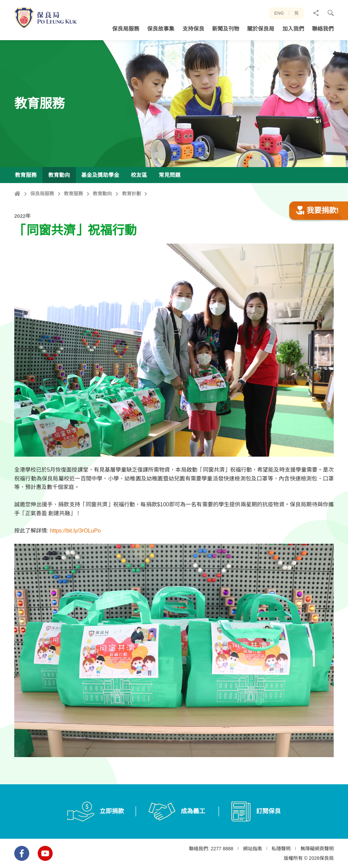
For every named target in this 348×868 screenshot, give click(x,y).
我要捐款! (317, 244)
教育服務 (73, 194)
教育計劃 (132, 194)
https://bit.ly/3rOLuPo (75, 564)
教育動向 (102, 194)
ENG (279, 13)
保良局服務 (42, 194)
